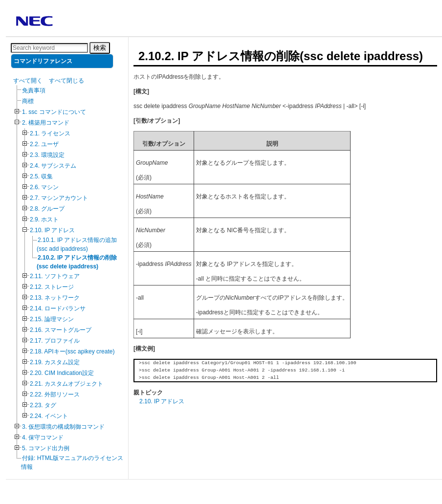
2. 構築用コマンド (46, 123)
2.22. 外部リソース (55, 394)
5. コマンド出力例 (46, 448)
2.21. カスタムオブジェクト (66, 384)
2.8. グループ (47, 209)
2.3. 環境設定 (47, 155)
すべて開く (28, 81)
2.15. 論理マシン (52, 319)
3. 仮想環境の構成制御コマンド (63, 427)
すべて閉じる (66, 81)
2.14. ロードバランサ (58, 308)
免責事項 (34, 90)
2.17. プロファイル (55, 341)
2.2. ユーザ (44, 144)
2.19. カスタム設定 (55, 362)
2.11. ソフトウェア (55, 276)
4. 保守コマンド (43, 438)
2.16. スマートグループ (61, 330)
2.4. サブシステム (53, 166)
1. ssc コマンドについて (54, 112)
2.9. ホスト (44, 219)
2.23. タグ (43, 405)
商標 (28, 101)
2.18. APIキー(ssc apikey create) (72, 351)
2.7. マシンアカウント (59, 198)
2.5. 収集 (41, 176)
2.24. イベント (49, 416)
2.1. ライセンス (50, 133)
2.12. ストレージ (52, 287)
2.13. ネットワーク (55, 298)
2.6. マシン (44, 187)
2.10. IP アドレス (52, 230)
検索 (100, 48)
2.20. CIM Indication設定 (62, 373)
